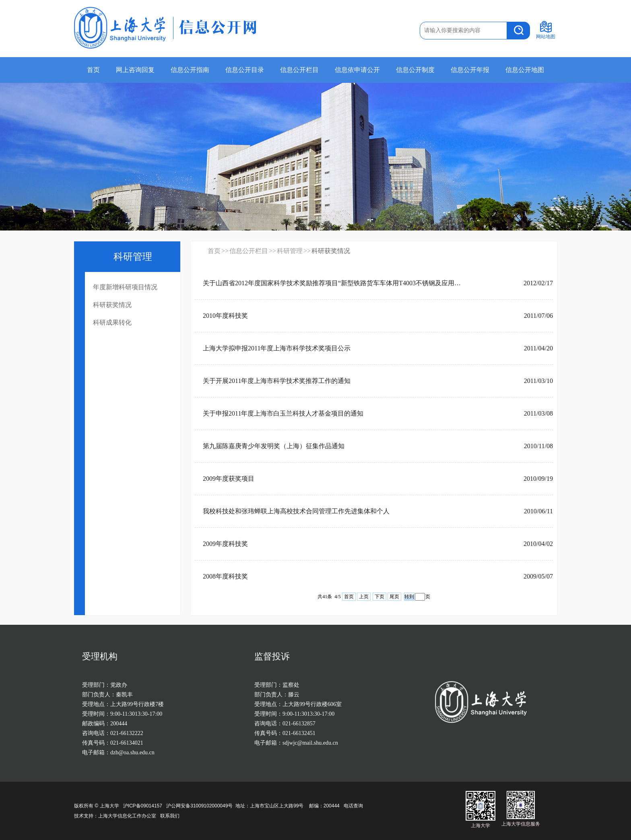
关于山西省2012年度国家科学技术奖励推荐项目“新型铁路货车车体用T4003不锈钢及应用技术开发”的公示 (333, 283)
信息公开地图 (525, 70)
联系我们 (170, 816)
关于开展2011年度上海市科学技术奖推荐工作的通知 (277, 381)
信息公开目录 (245, 70)
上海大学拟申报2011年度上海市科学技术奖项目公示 (277, 348)
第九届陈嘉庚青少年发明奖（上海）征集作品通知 (274, 446)
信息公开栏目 (299, 70)
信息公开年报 (470, 70)
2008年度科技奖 (225, 576)
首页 (93, 70)
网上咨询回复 (135, 70)
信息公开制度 (415, 70)
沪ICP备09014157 (143, 806)
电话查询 (353, 806)
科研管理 (290, 251)
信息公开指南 (190, 70)
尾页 (394, 597)
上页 (364, 597)
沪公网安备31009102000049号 (199, 806)
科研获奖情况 (112, 305)
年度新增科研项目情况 (125, 287)
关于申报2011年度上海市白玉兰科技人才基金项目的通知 (283, 413)
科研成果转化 (112, 322)
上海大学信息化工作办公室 (129, 816)
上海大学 (108, 806)
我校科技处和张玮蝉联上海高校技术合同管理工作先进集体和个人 (296, 511)
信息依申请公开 (357, 70)
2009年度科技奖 (225, 544)
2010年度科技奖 (225, 316)
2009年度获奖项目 (229, 479)
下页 (379, 597)
